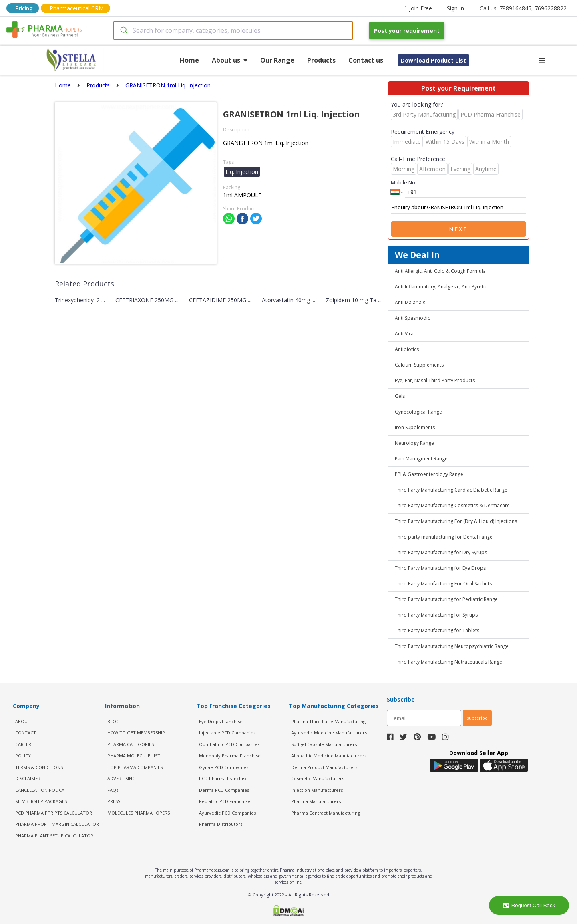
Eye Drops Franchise (221, 721)
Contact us (366, 60)
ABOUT (23, 721)
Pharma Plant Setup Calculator (54, 836)
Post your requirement (407, 31)
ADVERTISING (122, 778)
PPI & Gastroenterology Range (429, 474)
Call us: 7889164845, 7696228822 (523, 8)
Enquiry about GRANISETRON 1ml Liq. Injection (458, 208)
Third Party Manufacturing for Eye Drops (440, 568)
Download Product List (433, 60)
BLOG (114, 721)
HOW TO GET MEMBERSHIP (136, 733)
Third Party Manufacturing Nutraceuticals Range (448, 662)
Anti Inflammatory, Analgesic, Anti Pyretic (441, 287)
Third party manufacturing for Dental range (444, 537)
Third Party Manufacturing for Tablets (437, 630)
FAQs (113, 790)
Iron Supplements (415, 427)
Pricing (24, 8)
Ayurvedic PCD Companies (227, 813)
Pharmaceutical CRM (77, 8)
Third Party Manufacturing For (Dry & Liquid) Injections (456, 521)
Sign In (455, 8)
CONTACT (26, 733)
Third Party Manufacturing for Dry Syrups (441, 552)
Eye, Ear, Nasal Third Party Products (435, 380)
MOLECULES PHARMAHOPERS (139, 813)
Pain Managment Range (421, 459)
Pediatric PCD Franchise (225, 801)
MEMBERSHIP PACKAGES (41, 801)
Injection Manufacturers (317, 790)
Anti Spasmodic (412, 318)
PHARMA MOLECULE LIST (134, 756)
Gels (400, 396)
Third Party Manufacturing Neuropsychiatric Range (452, 646)
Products (321, 60)
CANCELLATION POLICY (40, 790)
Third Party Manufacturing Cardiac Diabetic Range (451, 490)
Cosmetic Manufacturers (318, 778)
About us (230, 60)
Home (189, 60)
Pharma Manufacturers (316, 801)
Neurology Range (414, 443)
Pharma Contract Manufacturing (326, 813)
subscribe (477, 718)
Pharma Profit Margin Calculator (57, 824)
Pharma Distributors (221, 824)
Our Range (277, 60)
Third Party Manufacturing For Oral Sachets (443, 584)
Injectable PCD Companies (227, 733)
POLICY (23, 756)
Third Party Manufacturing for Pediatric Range (446, 599)
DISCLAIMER (28, 778)
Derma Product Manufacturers (324, 767)
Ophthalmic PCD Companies (229, 744)
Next (458, 229)
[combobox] (233, 30)
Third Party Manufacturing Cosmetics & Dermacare (452, 505)
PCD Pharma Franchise (223, 778)
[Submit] (123, 30)
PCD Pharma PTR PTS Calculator (54, 813)
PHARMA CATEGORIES (131, 744)
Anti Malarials (410, 302)
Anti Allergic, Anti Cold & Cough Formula (440, 271)
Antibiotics (407, 349)
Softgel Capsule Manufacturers (324, 744)
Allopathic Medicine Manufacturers (329, 756)
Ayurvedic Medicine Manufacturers (329, 733)
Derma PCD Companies (224, 790)
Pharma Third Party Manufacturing (328, 721)
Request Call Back (529, 905)
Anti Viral (405, 334)
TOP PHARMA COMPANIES (135, 767)
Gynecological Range (418, 412)
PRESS (114, 801)
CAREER (23, 744)
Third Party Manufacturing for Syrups (436, 615)
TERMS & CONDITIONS (39, 767)
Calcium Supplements (419, 365)
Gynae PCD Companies (224, 767)
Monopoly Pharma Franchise (230, 756)
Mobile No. (404, 182)
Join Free (418, 8)
